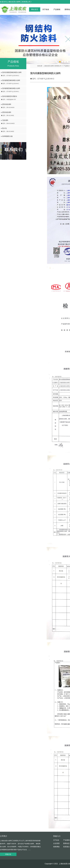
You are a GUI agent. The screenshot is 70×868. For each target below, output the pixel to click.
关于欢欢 (46, 9)
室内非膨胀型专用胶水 (14, 98)
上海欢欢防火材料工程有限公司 (52, 66)
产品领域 (57, 9)
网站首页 (35, 9)
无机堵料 (14, 122)
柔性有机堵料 (14, 106)
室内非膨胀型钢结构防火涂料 (14, 74)
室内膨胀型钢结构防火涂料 (14, 82)
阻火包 (14, 130)
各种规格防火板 (7, 136)
